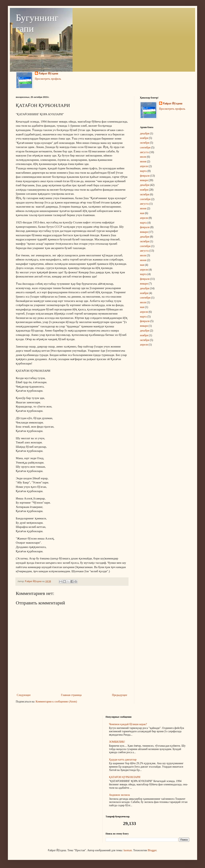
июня (143, 162)
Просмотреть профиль (48, 79)
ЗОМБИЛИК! (117, 742)
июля (143, 157)
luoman (128, 850)
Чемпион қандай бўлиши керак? (128, 724)
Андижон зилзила (119, 795)
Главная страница (71, 695)
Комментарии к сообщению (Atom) (56, 702)
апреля (144, 166)
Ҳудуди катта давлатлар (123, 760)
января (144, 180)
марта (143, 171)
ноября (144, 138)
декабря (145, 133)
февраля (145, 176)
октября (145, 143)
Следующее (24, 695)
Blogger (152, 850)
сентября (145, 147)
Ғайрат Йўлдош (49, 74)
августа (144, 152)
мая (142, 213)
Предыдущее (120, 695)
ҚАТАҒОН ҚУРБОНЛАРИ (125, 777)
